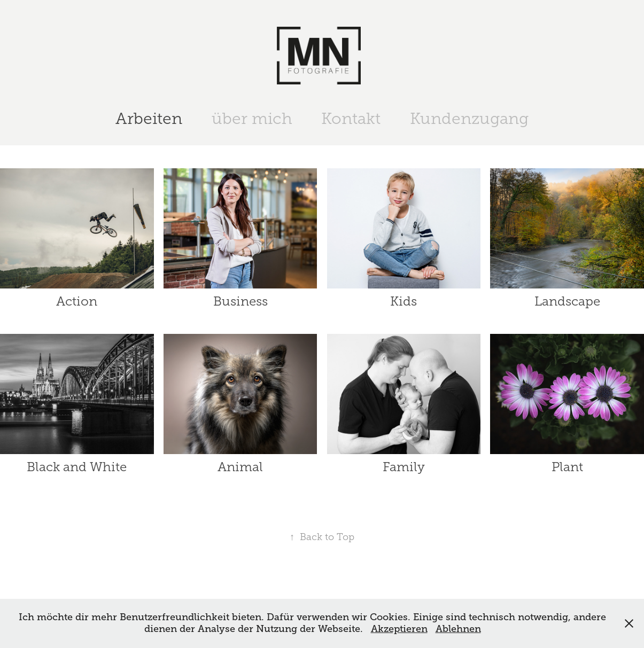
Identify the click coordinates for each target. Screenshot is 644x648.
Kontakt (351, 119)
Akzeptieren (399, 629)
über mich (252, 119)
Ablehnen (458, 629)
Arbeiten (149, 119)
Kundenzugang (469, 119)
